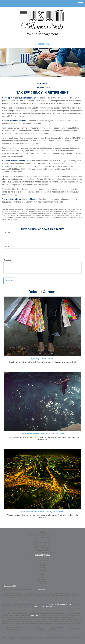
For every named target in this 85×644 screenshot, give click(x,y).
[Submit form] (9, 281)
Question (7, 260)
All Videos (42, 582)
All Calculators (42, 584)
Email (8, 246)
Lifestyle (42, 577)
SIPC (38, 616)
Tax (43, 572)
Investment (42, 565)
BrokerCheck (42, 590)
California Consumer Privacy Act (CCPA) (59, 604)
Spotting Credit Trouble (43, 359)
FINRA (33, 616)
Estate (43, 568)
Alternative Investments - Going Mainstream (42, 511)
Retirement (42, 563)
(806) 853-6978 (42, 44)
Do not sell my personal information (44, 606)
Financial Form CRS (10, 586)
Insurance (42, 570)
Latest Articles (42, 579)
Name (8, 233)
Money (42, 575)
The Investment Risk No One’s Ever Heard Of (42, 434)
